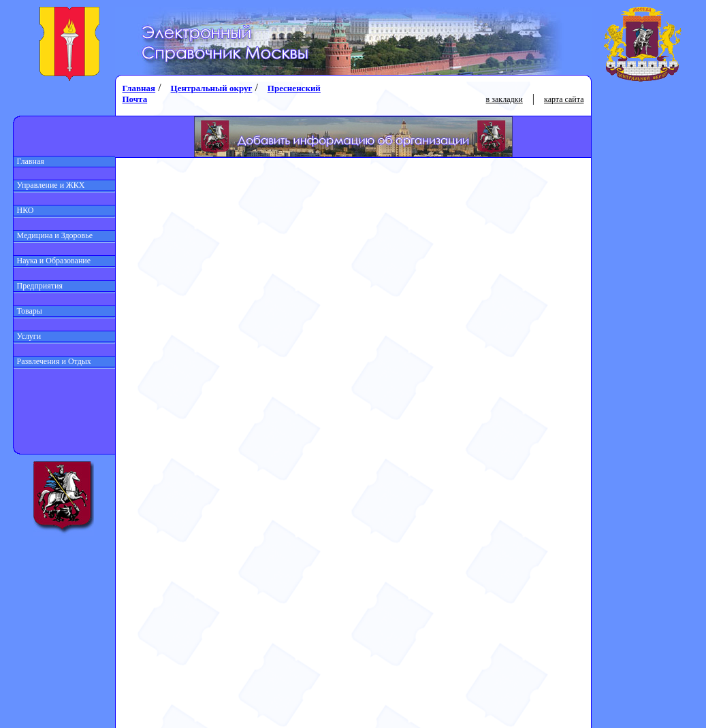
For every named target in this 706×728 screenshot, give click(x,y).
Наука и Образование (52, 261)
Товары (28, 311)
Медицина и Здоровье (53, 235)
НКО (24, 210)
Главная (29, 161)
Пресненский (294, 88)
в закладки (504, 99)
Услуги (28, 336)
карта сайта (564, 99)
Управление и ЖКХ (49, 185)
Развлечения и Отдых (52, 361)
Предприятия (38, 286)
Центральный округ (212, 88)
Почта (135, 99)
